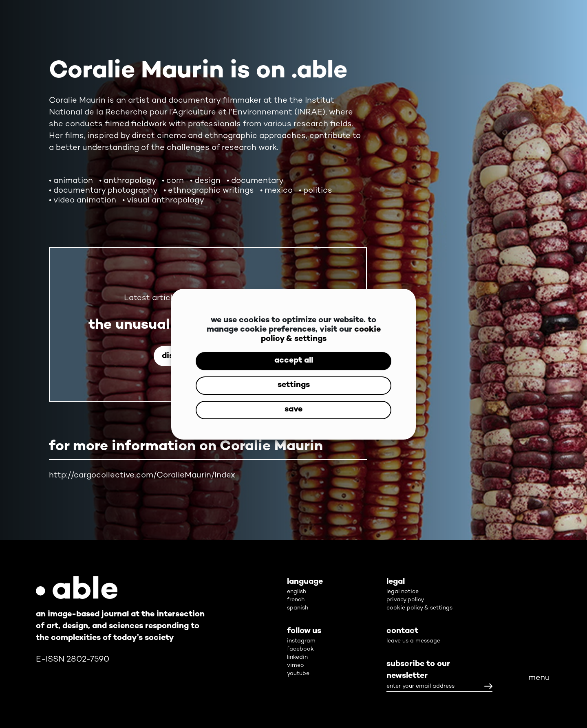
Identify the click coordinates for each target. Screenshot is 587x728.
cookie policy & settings (321, 334)
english (297, 592)
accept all (294, 361)
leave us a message (413, 641)
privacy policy (405, 600)
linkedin (297, 657)
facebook (300, 649)
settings (294, 385)
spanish (298, 608)
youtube (298, 674)
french (296, 600)
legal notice (403, 592)
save (293, 410)
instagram (301, 641)
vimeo (296, 665)
